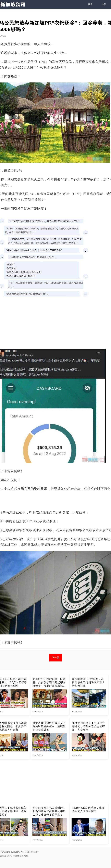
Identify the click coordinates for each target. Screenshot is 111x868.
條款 (17, 856)
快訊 (104, 4)
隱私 (22, 856)
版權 (26, 856)
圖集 (90, 4)
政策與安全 (9, 856)
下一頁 (56, 657)
